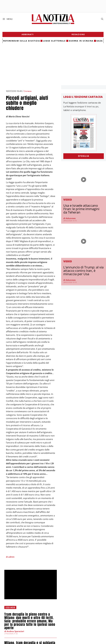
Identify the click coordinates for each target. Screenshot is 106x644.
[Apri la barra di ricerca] (102, 19)
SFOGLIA (84, 157)
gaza (99, 41)
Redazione (78, 35)
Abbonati (28, 35)
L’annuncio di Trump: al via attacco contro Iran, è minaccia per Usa (83, 271)
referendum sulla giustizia (22, 41)
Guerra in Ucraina (81, 41)
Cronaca (28, 92)
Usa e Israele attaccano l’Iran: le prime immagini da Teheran (81, 209)
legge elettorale (54, 41)
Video (68, 200)
